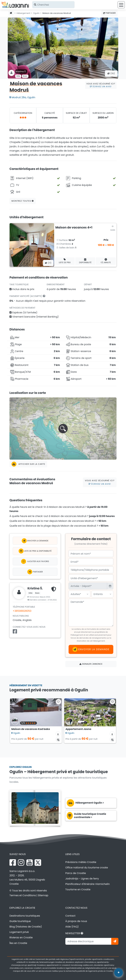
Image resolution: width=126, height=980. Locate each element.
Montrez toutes (23, 201)
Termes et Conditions (23, 895)
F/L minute (106, 261)
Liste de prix (65, 261)
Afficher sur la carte (28, 464)
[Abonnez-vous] (115, 941)
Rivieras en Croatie (21, 937)
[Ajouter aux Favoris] (35, 561)
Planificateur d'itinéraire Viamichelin (88, 884)
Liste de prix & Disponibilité (35, 551)
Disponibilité (85, 261)
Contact (70, 916)
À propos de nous (76, 921)
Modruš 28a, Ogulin (22, 97)
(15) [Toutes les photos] (111, 73)
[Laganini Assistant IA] (119, 973)
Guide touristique (20, 921)
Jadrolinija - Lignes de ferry (82, 879)
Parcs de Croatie (76, 873)
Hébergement (24, 13)
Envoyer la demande (35, 541)
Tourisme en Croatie (78, 889)
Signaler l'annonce (91, 664)
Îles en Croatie (18, 943)
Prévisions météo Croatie (81, 862)
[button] (63, 429)
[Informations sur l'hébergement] (58, 734)
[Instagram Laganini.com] (21, 862)
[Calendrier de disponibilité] (58, 739)
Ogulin (36, 13)
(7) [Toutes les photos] (48, 263)
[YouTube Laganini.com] (30, 862)
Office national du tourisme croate (87, 868)
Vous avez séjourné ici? (101, 85)
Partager (109, 13)
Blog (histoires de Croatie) (26, 927)
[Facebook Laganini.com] (13, 862)
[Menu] (121, 5)
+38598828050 (22, 611)
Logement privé (19, 932)
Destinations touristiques (25, 916)
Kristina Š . (21, 71)
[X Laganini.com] (38, 862)
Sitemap (43, 895)
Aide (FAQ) (72, 927)
